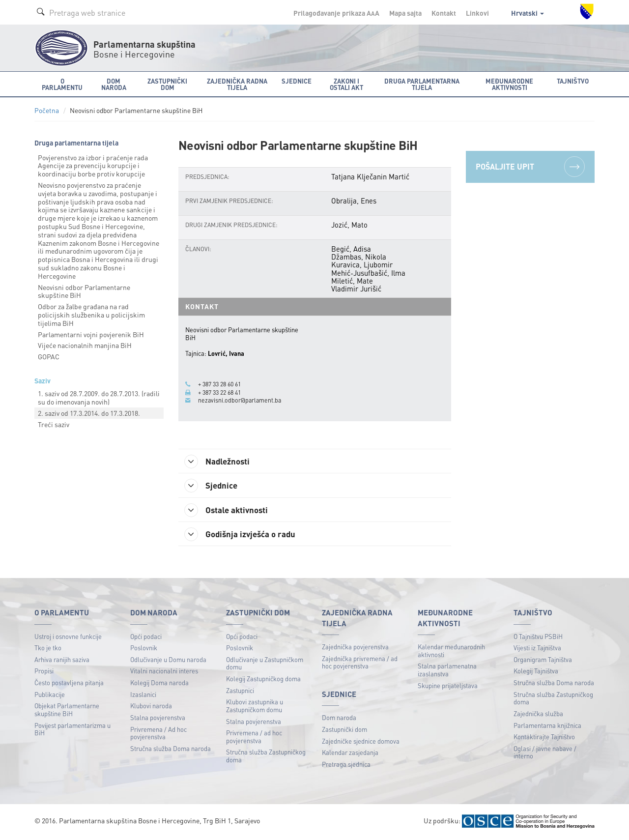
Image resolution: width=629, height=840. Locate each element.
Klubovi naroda (151, 707)
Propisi (44, 672)
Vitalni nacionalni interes (164, 672)
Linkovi (477, 13)
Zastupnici (240, 691)
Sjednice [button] (297, 81)
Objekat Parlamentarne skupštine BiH (67, 711)
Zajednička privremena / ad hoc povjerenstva (360, 663)
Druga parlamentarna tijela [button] (422, 84)
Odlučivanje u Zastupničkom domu (265, 665)
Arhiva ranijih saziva (62, 661)
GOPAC (49, 356)
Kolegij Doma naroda (159, 684)
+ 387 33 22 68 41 (222, 392)
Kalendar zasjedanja (350, 754)
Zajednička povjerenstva (355, 648)
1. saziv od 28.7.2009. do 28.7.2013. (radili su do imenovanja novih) (99, 397)
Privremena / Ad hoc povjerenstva (158, 734)
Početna (47, 110)
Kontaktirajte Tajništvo (544, 738)
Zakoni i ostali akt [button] (346, 84)
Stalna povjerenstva (158, 719)
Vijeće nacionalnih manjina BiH (85, 345)
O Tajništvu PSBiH (538, 637)
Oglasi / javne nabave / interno (545, 753)
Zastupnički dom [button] (167, 84)
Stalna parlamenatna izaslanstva (447, 671)
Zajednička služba (538, 715)
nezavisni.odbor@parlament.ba (241, 400)
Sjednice (214, 486)
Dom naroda (339, 719)
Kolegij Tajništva (536, 672)
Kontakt (444, 13)
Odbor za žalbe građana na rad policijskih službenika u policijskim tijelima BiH (91, 315)
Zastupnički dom (344, 731)
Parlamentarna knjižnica (547, 726)
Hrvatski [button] (528, 13)
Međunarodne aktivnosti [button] (509, 84)
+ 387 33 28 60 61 (222, 384)
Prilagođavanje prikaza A (336, 13)
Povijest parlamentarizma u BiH (72, 730)
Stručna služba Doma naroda (171, 749)
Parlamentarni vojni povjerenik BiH (91, 334)
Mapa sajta (405, 13)
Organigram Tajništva (543, 661)
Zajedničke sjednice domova (361, 742)
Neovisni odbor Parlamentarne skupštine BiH (84, 291)
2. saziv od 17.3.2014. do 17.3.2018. (89, 413)
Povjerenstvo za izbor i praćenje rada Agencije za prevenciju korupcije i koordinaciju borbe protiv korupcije (93, 166)
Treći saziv (54, 424)
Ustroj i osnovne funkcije (68, 637)
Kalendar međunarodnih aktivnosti (451, 652)
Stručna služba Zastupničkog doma (266, 757)
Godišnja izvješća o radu (244, 535)
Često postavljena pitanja (69, 684)
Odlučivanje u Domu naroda (168, 661)
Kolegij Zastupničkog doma (263, 680)
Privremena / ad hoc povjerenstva (254, 738)
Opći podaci (146, 637)
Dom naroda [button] (114, 84)
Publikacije (50, 695)
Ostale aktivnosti (230, 511)
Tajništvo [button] (573, 81)
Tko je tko (48, 649)
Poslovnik (144, 649)
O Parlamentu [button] (62, 84)
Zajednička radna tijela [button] (237, 84)
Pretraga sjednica (346, 766)
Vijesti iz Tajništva (537, 649)
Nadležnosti (220, 461)
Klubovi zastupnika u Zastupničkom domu (255, 707)
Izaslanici (143, 695)
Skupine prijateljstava (448, 686)
